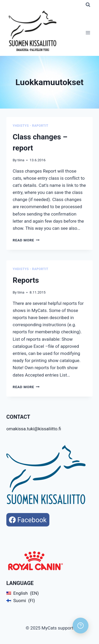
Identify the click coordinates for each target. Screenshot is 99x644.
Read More (26, 240)
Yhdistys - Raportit (30, 126)
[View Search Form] (88, 5)
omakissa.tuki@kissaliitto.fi (34, 429)
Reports (26, 280)
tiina (21, 160)
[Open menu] (88, 33)
